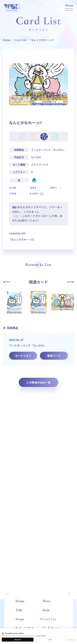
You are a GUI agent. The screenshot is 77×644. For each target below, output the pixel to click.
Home (7, 40)
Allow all (18, 640)
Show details (71, 640)
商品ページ (54, 356)
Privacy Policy (41, 635)
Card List (21, 40)
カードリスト (23, 356)
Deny (50, 640)
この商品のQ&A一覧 (38, 382)
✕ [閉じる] (75, 630)
